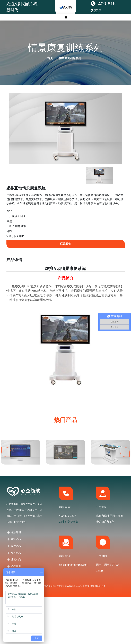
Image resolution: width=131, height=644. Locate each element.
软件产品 (16, 553)
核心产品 (16, 539)
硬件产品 (16, 546)
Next (125, 455)
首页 (50, 58)
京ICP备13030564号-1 (95, 586)
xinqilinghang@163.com (74, 565)
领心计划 (16, 532)
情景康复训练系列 (70, 58)
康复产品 (16, 559)
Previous (6, 455)
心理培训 (16, 566)
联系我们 (66, 244)
